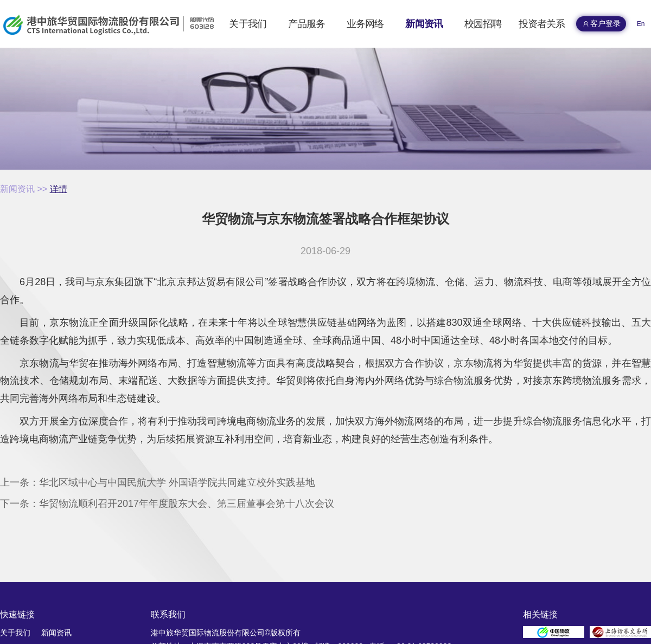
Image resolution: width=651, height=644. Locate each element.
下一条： (167, 504)
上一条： (158, 482)
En (641, 24)
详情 (59, 189)
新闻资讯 (17, 189)
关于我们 (15, 633)
